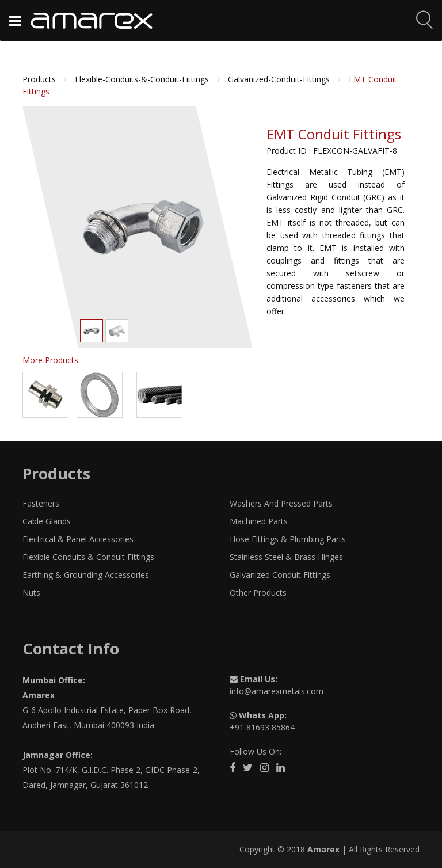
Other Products (258, 593)
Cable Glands (47, 521)
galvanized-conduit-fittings (280, 79)
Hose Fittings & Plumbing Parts (288, 539)
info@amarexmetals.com (277, 691)
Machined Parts (259, 521)
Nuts (31, 593)
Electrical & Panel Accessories (78, 539)
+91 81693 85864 (262, 727)
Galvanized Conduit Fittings (280, 575)
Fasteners (41, 503)
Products (40, 79)
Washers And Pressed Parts (281, 503)
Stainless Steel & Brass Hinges (286, 557)
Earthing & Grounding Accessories (86, 575)
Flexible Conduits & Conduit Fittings (88, 557)
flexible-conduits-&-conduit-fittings (143, 79)
